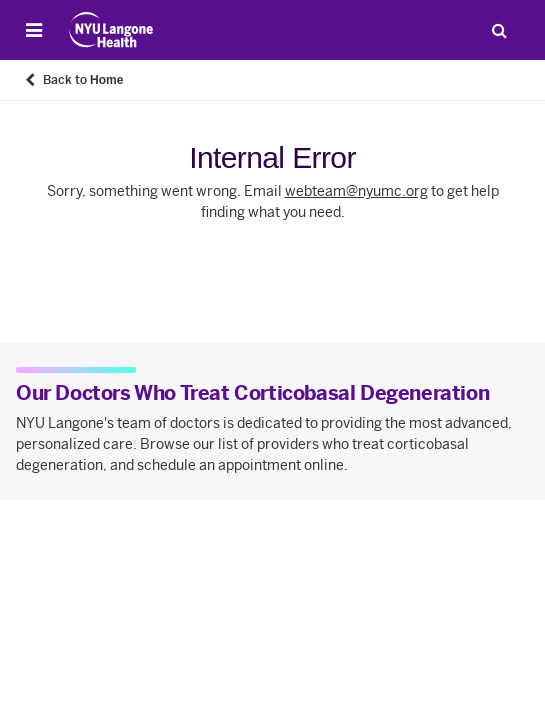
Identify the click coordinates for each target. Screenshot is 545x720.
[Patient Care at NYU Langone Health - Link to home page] (111, 30)
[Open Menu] (34, 30)
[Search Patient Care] (499, 30)
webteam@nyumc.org (356, 191)
